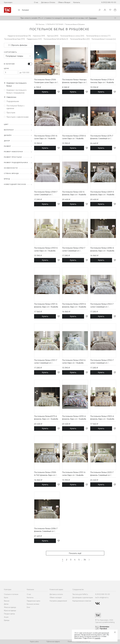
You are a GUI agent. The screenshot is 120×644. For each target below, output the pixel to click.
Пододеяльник (12, 101)
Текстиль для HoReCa (80, 594)
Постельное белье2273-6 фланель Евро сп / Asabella (46, 418)
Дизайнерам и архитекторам (83, 598)
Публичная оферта (53, 642)
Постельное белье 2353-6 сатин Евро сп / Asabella (46, 249)
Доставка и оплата (56, 594)
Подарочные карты (33, 601)
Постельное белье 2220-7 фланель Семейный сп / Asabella (102, 474)
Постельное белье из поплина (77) (98, 36)
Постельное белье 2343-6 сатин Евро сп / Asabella (74, 361)
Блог (29, 607)
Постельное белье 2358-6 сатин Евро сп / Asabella (74, 137)
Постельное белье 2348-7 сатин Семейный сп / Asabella (46, 193)
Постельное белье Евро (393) (15, 39)
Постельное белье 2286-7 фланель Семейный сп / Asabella (46, 530)
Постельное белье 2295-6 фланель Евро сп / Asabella (74, 418)
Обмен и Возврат (64, 2)
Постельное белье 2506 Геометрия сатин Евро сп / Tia (46, 81)
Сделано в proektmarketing (105, 622)
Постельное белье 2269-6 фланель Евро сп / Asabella (102, 193)
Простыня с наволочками (16, 117)
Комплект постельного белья (15, 84)
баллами (93, 18)
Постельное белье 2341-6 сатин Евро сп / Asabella (46, 137)
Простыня (10, 113)
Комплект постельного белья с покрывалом (15, 91)
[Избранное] (110, 10)
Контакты (77, 2)
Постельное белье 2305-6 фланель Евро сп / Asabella (102, 418)
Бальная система (33, 604)
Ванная (7, 601)
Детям (6, 604)
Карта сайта (34, 642)
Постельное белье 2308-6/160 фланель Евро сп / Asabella (45, 474)
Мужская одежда (10, 611)
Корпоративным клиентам (82, 601)
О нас (36, 2)
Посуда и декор (9, 614)
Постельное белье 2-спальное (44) (104, 39)
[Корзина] (115, 10)
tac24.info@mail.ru (102, 598)
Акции (6, 617)
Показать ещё (75, 553)
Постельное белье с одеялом (14, 107)
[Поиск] (100, 10)
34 (85, 560)
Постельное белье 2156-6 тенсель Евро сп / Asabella (102, 81)
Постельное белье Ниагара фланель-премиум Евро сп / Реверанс (74, 81)
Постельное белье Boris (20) (80, 39)
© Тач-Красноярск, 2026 (104, 620)
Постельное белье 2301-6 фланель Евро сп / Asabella (46, 305)
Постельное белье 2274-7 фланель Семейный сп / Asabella (102, 137)
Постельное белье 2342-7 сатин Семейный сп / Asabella (74, 249)
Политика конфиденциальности (79, 642)
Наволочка (10, 97)
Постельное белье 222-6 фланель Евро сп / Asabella (74, 193)
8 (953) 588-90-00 (109, 2)
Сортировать (10, 52)
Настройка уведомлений (58, 601)
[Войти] (105, 10)
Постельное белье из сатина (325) (72, 36)
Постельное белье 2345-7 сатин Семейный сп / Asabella (102, 305)
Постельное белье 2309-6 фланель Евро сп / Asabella (74, 305)
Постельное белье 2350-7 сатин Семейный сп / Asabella (102, 362)
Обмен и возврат (56, 598)
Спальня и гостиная (11, 594)
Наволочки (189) (39, 36)
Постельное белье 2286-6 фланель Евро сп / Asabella (102, 249)
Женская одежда (10, 607)
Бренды (7, 620)
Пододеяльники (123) (34, 39)
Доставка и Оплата (48, 2)
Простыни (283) (53, 36)
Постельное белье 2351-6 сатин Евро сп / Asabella (74, 474)
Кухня (6, 598)
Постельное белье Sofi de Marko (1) (56, 39)
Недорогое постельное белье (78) (19, 36)
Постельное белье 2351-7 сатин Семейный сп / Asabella (46, 362)
